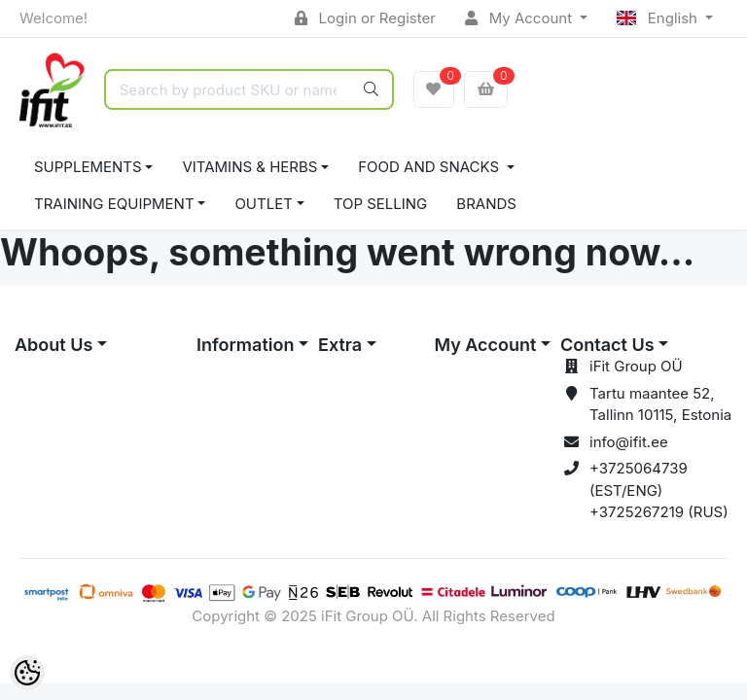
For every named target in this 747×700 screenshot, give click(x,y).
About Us (53, 345)
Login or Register (365, 18)
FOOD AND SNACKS (430, 167)
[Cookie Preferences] (27, 673)
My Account (520, 18)
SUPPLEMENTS (88, 167)
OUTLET (264, 204)
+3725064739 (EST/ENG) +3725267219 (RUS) (659, 490)
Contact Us (607, 345)
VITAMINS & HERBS (249, 167)
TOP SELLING (381, 204)
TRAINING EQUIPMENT (114, 204)
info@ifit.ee (629, 442)
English (659, 18)
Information (245, 345)
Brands (486, 204)
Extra (340, 345)
